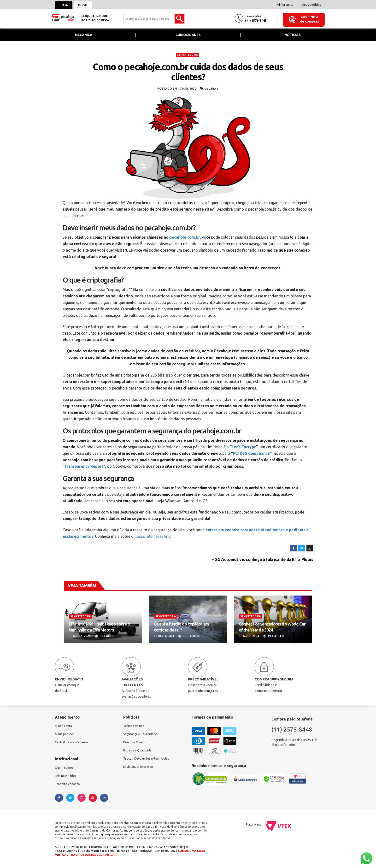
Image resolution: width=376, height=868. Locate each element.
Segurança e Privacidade (141, 735)
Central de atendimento (73, 743)
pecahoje (212, 89)
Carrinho (309, 17)
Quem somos (65, 769)
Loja (65, 5)
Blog (87, 5)
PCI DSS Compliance (251, 453)
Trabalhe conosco (68, 786)
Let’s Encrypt (244, 447)
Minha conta (285, 5)
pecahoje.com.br (185, 237)
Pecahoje (106, 636)
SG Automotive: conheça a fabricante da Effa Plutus (263, 559)
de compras (309, 21)
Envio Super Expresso (139, 769)
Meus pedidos (311, 5)
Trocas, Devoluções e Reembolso (148, 761)
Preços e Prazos (135, 743)
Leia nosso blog (67, 778)
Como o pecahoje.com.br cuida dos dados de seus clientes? (188, 72)
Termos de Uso (134, 726)
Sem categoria (187, 55)
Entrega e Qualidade (138, 752)
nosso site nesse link (152, 536)
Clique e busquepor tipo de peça (95, 18)
